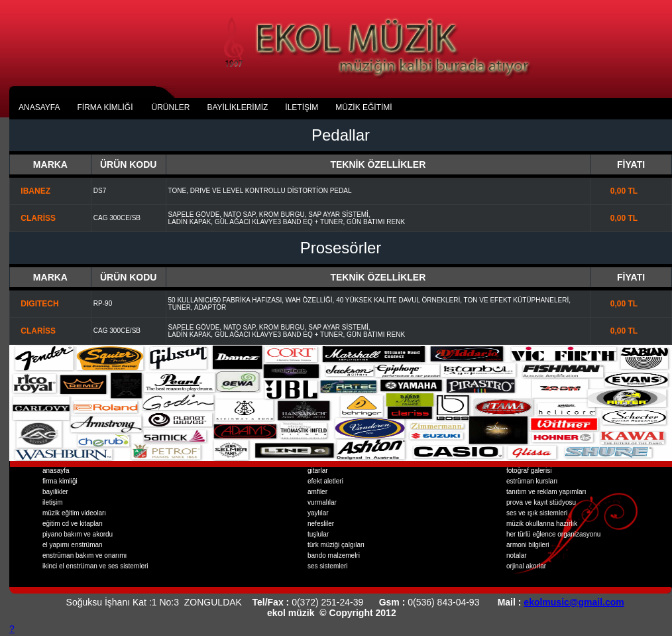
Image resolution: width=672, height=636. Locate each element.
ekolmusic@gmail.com (574, 602)
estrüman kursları (532, 481)
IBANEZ (31, 191)
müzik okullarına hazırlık (542, 524)
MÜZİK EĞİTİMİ (364, 107)
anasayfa (39, 107)
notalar (517, 555)
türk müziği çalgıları (336, 545)
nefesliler (321, 524)
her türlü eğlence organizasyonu (553, 534)
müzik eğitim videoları (74, 513)
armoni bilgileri (528, 545)
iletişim (53, 502)
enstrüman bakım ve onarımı (84, 555)
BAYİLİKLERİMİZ (238, 107)
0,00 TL (615, 191)
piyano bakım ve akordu (78, 534)
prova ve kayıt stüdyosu (541, 502)
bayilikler (55, 492)
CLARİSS (34, 218)
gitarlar (318, 471)
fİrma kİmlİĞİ (105, 107)
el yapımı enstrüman (73, 545)
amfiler (317, 492)
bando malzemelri (334, 555)
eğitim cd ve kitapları (73, 524)
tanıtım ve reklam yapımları (546, 492)
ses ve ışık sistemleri (537, 513)
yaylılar (318, 513)
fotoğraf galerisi (529, 471)
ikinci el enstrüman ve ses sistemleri (95, 566)
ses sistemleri (328, 566)
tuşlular (318, 534)
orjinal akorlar (526, 566)
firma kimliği (60, 481)
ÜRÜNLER (170, 107)
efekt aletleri (325, 481)
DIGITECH (35, 304)
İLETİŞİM (302, 107)
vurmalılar (322, 502)
